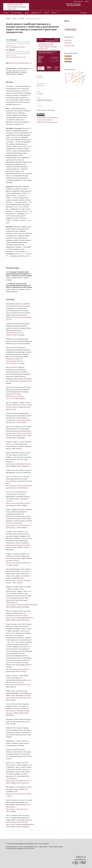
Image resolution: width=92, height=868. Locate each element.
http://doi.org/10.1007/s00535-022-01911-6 (19, 781)
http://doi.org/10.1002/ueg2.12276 (16, 545)
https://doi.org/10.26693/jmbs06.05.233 (20, 381)
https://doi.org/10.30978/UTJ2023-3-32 (20, 63)
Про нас (54, 13)
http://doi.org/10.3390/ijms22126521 (17, 436)
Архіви (27, 13)
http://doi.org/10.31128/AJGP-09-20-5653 (18, 685)
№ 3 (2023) (21, 19)
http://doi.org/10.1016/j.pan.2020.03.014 (18, 669)
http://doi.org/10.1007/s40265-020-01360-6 (19, 698)
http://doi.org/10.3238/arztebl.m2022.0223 (18, 464)
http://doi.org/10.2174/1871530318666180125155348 (22, 605)
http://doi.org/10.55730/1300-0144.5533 (18, 525)
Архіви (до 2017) (36, 13)
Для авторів (68, 43)
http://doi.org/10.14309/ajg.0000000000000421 (20, 618)
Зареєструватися (78, 1)
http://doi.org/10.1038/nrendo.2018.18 (17, 809)
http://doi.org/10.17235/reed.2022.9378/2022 (19, 486)
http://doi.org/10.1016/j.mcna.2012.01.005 (18, 420)
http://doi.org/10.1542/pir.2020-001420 (19, 407)
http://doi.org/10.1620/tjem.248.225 (16, 794)
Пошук (85, 13)
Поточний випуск (17, 13)
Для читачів (68, 40)
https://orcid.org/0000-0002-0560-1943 (16, 57)
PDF (40, 77)
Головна (6, 13)
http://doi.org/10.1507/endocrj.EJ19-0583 (18, 503)
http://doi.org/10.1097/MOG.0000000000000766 (20, 824)
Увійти (87, 1)
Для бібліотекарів (70, 46)
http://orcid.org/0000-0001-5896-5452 (16, 47)
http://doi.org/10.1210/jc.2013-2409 (16, 580)
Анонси (46, 13)
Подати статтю (71, 29)
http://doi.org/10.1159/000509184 (16, 711)
